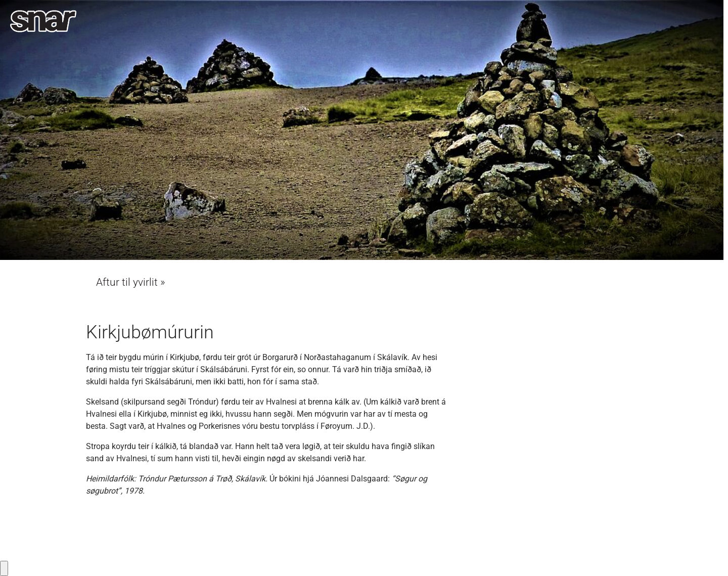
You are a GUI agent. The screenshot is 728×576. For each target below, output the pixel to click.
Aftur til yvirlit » (131, 282)
